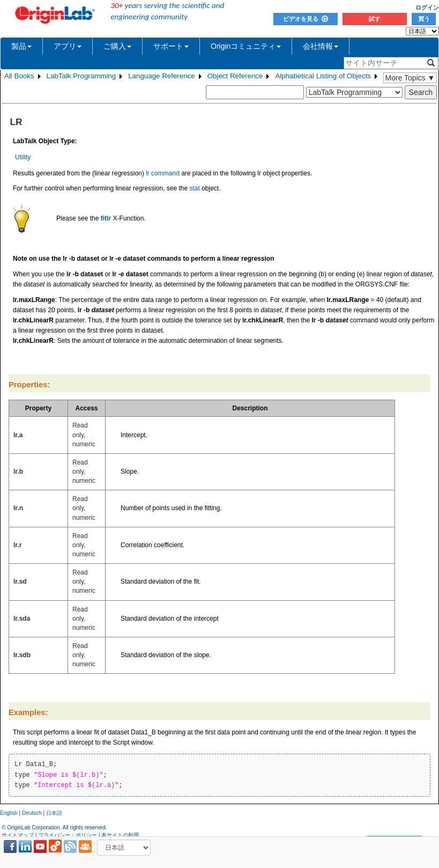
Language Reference (162, 76)
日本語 (54, 813)
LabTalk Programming (81, 76)
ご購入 (117, 46)
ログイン (427, 8)
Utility (23, 157)
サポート (171, 46)
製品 (21, 46)
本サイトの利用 (120, 835)
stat (195, 188)
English (9, 813)
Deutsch (32, 813)
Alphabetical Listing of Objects (323, 76)
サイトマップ (18, 835)
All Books (19, 76)
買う (424, 19)
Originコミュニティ (246, 46)
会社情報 (321, 46)
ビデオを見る (306, 19)
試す (375, 19)
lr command (163, 173)
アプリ (68, 46)
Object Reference (235, 76)
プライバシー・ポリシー (68, 835)
